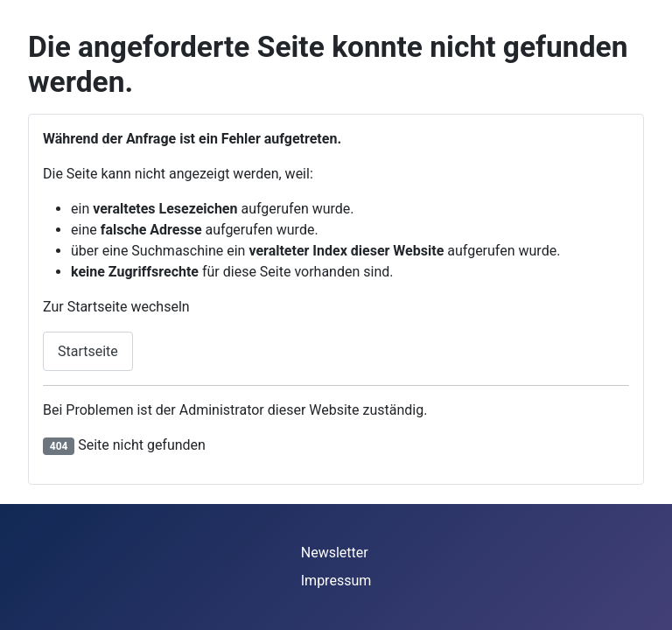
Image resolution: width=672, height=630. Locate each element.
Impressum (336, 581)
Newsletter (335, 553)
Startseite (88, 351)
